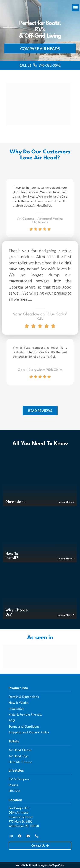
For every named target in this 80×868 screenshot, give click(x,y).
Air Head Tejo (18, 756)
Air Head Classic (20, 750)
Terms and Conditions (24, 726)
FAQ (12, 721)
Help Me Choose (20, 762)
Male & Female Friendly (25, 715)
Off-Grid (15, 791)
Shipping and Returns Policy (29, 732)
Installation (16, 709)
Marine (13, 785)
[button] (75, 8)
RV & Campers (19, 779)
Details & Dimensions (24, 697)
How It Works (18, 703)
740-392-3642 (50, 65)
